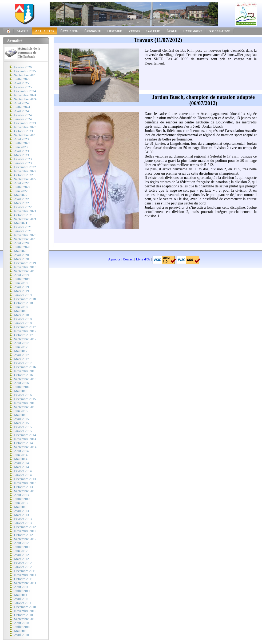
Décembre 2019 (25, 263)
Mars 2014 (21, 467)
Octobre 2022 (23, 175)
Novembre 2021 (25, 211)
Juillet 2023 (22, 143)
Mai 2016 (21, 391)
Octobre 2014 (23, 443)
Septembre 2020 (25, 239)
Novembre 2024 (25, 95)
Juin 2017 (21, 347)
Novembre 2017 (25, 331)
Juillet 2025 (22, 79)
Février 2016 (23, 395)
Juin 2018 (21, 307)
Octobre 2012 (23, 535)
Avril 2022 (21, 199)
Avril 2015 (21, 419)
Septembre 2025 (25, 75)
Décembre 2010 (25, 607)
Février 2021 (23, 227)
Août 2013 (21, 495)
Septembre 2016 (25, 379)
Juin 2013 (21, 503)
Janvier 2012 (23, 567)
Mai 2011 (21, 595)
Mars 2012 (21, 559)
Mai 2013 (21, 507)
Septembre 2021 (25, 219)
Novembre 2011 (25, 575)
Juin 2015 (21, 411)
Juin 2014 (21, 455)
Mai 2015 (21, 415)
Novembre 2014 (25, 439)
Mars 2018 (21, 315)
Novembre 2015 (25, 403)
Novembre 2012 (25, 531)
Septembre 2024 (25, 99)
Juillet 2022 (22, 187)
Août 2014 (21, 451)
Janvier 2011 (23, 603)
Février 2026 (23, 67)
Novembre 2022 (25, 171)
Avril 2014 (21, 463)
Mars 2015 (21, 423)
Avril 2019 (21, 287)
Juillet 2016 (22, 387)
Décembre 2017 (25, 327)
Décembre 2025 (25, 71)
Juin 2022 (21, 191)
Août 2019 (21, 275)
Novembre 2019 (25, 267)
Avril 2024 (21, 111)
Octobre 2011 (23, 579)
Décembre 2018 (25, 299)
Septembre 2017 (25, 339)
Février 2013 (23, 519)
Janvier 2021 (23, 231)
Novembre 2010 (25, 611)
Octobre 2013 (23, 487)
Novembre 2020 (25, 235)
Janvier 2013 (23, 523)
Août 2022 (21, 183)
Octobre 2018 (23, 303)
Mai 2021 (21, 223)
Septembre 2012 (25, 539)
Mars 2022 (21, 203)
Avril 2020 (21, 255)
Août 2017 (21, 343)
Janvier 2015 (23, 431)
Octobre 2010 (23, 615)
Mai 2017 (21, 351)
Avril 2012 (21, 555)
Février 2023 (23, 159)
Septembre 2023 (25, 135)
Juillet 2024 (22, 107)
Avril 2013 (21, 511)
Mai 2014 (21, 459)
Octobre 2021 (23, 215)
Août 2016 (21, 383)
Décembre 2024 (25, 91)
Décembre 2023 (25, 123)
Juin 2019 (21, 283)
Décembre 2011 (25, 571)
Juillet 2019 (22, 279)
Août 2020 (21, 243)
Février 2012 (23, 563)
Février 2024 (23, 115)
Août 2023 (21, 139)
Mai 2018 (21, 311)
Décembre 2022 (25, 167)
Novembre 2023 (25, 127)
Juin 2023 (21, 147)
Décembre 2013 (25, 479)
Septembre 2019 (25, 271)
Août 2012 (21, 543)
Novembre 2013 (25, 483)
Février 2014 (23, 471)
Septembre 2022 (25, 179)
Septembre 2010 (25, 619)
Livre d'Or (144, 259)
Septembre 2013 (25, 491)
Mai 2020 (21, 251)
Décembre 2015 (25, 399)
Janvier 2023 (23, 163)
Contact (128, 259)
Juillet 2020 (22, 247)
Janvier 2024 (23, 119)
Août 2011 (21, 587)
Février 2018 (23, 319)
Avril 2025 (21, 83)
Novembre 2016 (25, 371)
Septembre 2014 (25, 447)
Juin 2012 (21, 551)
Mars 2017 (21, 359)
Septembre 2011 (25, 583)
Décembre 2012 (25, 527)
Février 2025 (23, 87)
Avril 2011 (21, 599)
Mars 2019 (21, 291)
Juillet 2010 (22, 627)
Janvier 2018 (23, 323)
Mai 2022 (21, 195)
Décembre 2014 (25, 435)
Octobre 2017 (23, 335)
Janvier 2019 (23, 295)
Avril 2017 (21, 355)
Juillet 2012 (22, 547)
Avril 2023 (21, 151)
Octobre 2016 (23, 375)
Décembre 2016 (25, 367)
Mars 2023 (21, 155)
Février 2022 (23, 207)
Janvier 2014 (23, 475)
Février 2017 (23, 363)
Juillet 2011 (22, 591)
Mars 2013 (21, 515)
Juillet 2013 (22, 499)
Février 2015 (23, 427)
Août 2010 (21, 623)
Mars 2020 (21, 259)
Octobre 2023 (23, 131)
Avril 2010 (21, 635)
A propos (114, 259)
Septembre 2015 (25, 407)
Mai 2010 (21, 631)
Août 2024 (21, 103)
